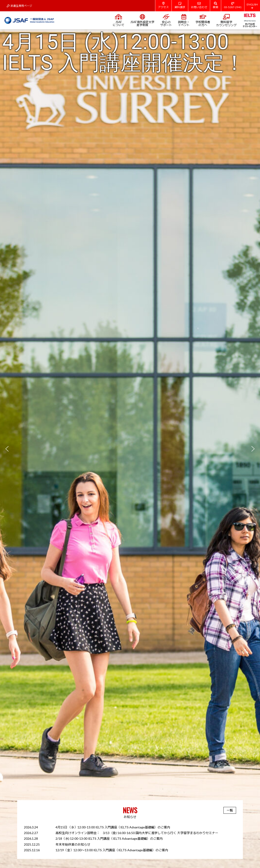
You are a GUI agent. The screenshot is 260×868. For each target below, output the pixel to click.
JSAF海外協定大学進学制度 (142, 20)
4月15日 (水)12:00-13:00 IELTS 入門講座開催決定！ (124, 52)
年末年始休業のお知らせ (73, 844)
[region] (130, 449)
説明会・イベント (184, 20)
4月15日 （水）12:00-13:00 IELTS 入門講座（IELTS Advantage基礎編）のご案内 (113, 827)
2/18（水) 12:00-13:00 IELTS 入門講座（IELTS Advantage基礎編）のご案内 (109, 838)
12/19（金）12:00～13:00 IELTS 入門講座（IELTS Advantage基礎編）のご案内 (112, 850)
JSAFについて (118, 20)
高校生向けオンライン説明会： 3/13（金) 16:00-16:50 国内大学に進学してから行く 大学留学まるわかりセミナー (137, 833)
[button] (130, 449)
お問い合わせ (199, 5)
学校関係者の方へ (203, 20)
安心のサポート (166, 20)
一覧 (230, 810)
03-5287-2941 (233, 5)
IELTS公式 (250, 20)
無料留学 (226, 20)
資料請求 (180, 5)
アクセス (163, 5)
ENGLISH (252, 6)
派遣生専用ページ (19, 6)
